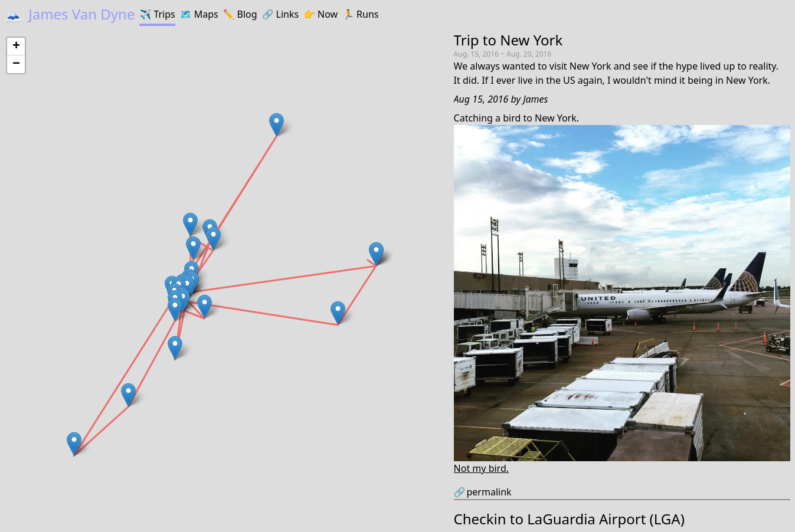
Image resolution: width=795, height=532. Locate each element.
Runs (360, 14)
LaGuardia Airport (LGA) (606, 519)
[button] (338, 313)
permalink (483, 492)
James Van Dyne (70, 14)
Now (320, 14)
